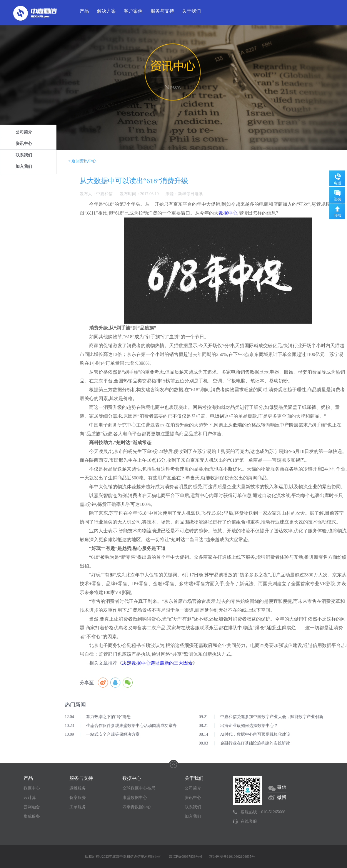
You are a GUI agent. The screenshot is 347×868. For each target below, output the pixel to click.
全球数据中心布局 (139, 788)
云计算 (30, 798)
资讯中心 (24, 144)
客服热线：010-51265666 (263, 812)
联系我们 (24, 155)
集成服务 (32, 816)
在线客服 (249, 821)
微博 (282, 797)
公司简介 (24, 132)
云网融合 (32, 807)
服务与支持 (162, 11)
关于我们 (191, 11)
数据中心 (228, 213)
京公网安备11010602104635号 (232, 857)
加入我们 (24, 167)
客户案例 (133, 11)
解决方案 (106, 11)
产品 (84, 11)
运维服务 (78, 788)
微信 (282, 787)
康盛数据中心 (135, 798)
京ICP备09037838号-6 (185, 857)
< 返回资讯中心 (82, 161)
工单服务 (78, 807)
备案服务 (78, 798)
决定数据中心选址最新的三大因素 (157, 663)
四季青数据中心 (137, 807)
